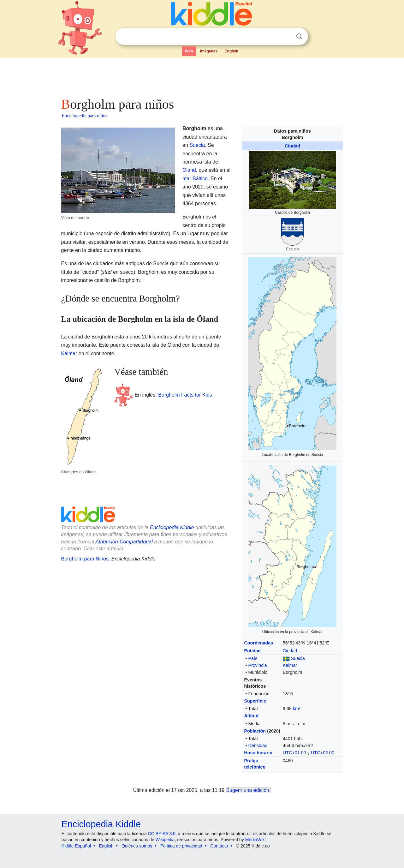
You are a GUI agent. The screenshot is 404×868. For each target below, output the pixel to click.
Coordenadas (258, 643)
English (232, 51)
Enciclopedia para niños (85, 116)
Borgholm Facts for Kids (185, 395)
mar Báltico (195, 179)
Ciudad (292, 146)
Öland (189, 170)
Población (255, 731)
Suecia (298, 658)
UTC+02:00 (323, 753)
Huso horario (258, 753)
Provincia (257, 665)
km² (297, 709)
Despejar (286, 37)
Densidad (258, 745)
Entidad (252, 651)
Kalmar (290, 665)
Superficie (255, 701)
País (253, 658)
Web (189, 51)
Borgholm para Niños (85, 559)
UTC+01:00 (294, 753)
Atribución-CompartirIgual (124, 542)
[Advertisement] (202, 76)
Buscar (299, 36)
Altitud (251, 716)
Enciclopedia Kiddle (172, 527)
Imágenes (209, 51)
